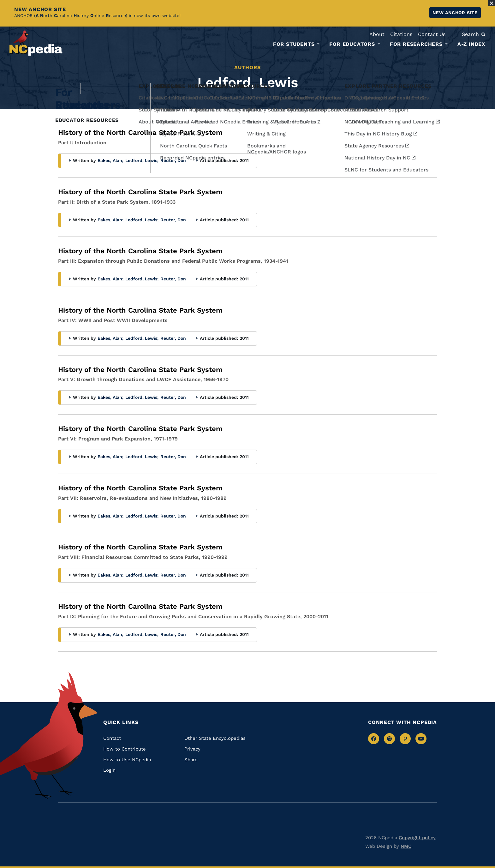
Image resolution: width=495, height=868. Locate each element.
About (377, 34)
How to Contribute (125, 749)
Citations (401, 34)
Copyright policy (417, 838)
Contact (112, 738)
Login (109, 770)
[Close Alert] (492, 3)
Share (191, 760)
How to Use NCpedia (127, 760)
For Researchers (416, 44)
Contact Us (432, 34)
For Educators (352, 44)
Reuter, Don (173, 160)
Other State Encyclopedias (215, 738)
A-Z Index (471, 44)
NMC (406, 846)
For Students (294, 44)
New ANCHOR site (455, 13)
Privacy (192, 749)
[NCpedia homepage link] (36, 42)
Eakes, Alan (110, 160)
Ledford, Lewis (142, 160)
